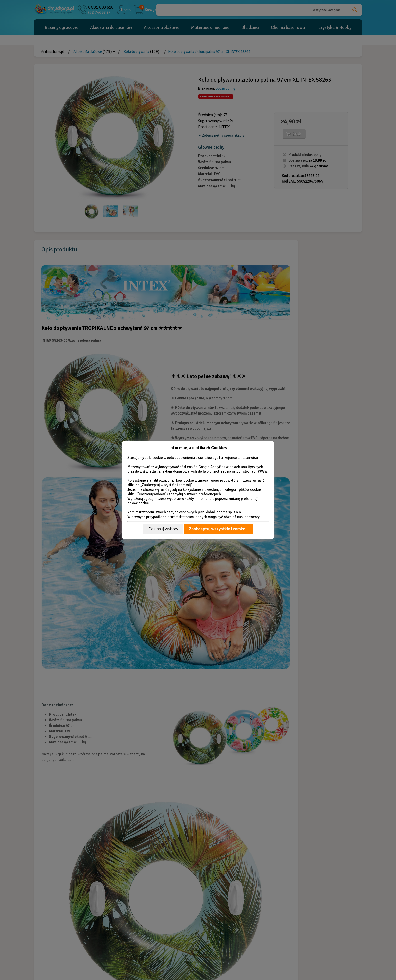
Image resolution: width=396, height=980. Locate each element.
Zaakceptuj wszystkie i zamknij (218, 529)
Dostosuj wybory (163, 529)
